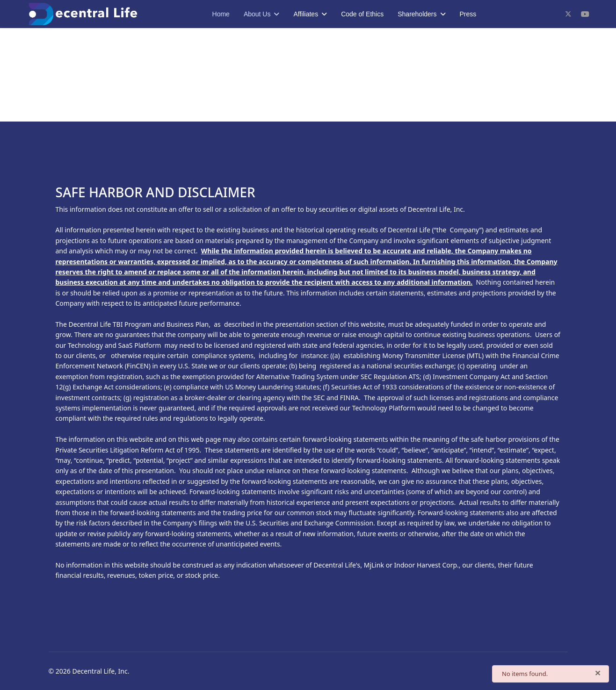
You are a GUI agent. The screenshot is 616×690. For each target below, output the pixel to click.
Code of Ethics (362, 14)
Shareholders (417, 14)
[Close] (598, 673)
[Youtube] (585, 14)
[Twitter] (568, 14)
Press (468, 14)
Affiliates (306, 14)
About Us (257, 14)
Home (221, 14)
